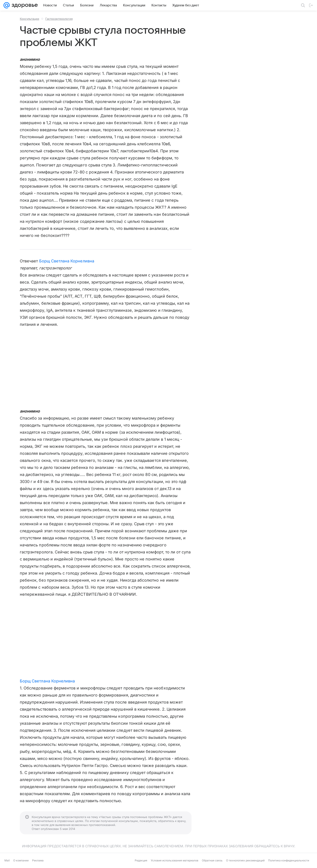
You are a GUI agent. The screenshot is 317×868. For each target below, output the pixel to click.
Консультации (29, 19)
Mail (7, 860)
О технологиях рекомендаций (245, 860)
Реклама (38, 860)
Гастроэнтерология (59, 19)
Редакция (141, 860)
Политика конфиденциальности (289, 860)
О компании (21, 860)
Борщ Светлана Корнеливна (67, 261)
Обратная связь (212, 860)
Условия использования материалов (175, 860)
